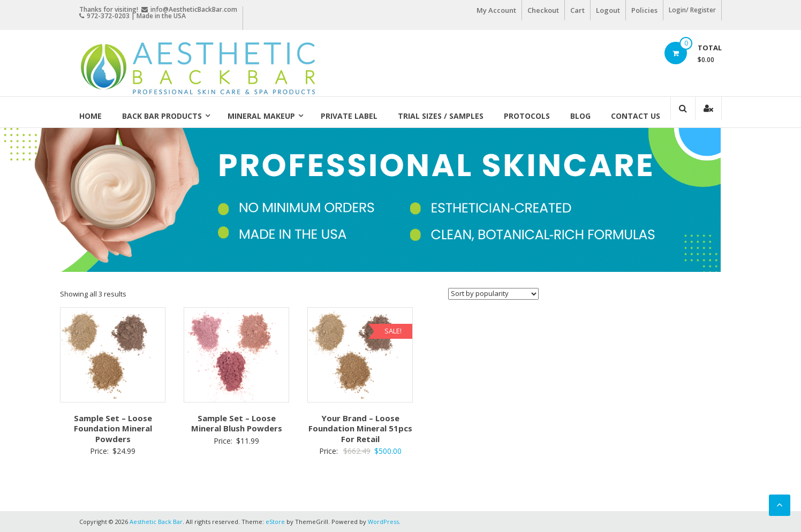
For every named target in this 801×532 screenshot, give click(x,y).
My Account (496, 10)
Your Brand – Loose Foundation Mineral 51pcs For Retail (360, 428)
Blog (580, 116)
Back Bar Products (162, 116)
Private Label (349, 116)
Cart (577, 10)
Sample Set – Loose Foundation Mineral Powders (113, 428)
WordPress (383, 522)
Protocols (527, 116)
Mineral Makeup (261, 116)
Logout (608, 10)
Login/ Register (692, 10)
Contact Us (636, 116)
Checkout (543, 10)
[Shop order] (493, 294)
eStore (275, 522)
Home (90, 116)
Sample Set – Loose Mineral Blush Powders (237, 423)
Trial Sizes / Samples (441, 116)
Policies (644, 10)
